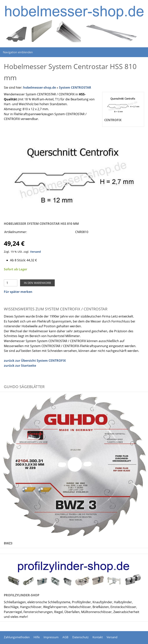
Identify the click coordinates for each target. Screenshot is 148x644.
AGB (65, 637)
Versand (35, 252)
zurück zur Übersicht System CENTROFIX (35, 361)
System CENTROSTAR (75, 87)
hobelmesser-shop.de (40, 87)
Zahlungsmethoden (17, 637)
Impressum (51, 637)
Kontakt (98, 637)
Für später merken (18, 292)
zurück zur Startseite (20, 366)
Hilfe (37, 637)
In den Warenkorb (37, 283)
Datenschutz (80, 637)
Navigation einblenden (18, 52)
